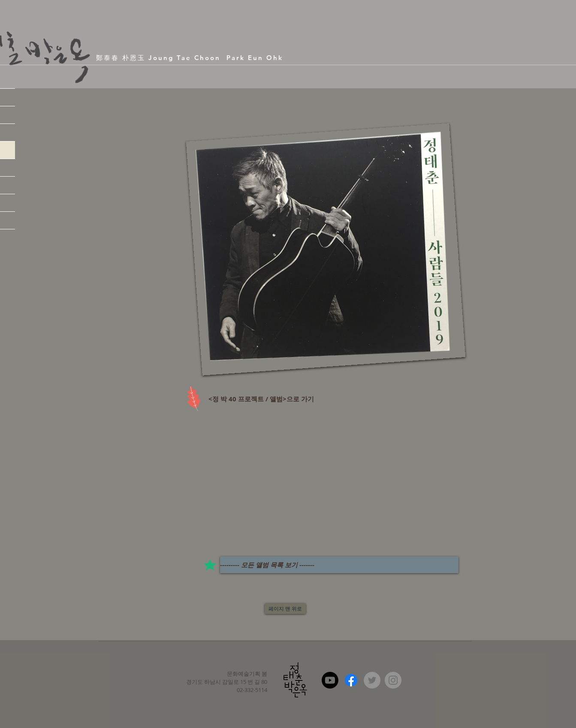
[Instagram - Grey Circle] (393, 680)
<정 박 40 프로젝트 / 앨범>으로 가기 (260, 399)
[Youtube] (330, 680)
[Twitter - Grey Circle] (372, 680)
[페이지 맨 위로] (285, 609)
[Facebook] (351, 680)
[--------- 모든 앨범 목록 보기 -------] (339, 565)
